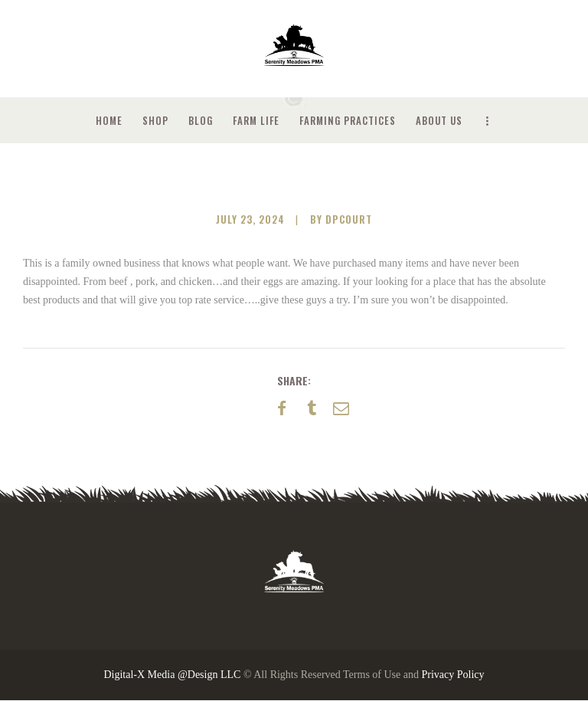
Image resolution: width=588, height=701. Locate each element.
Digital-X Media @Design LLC (172, 675)
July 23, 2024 (250, 219)
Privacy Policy (452, 675)
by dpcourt (341, 219)
